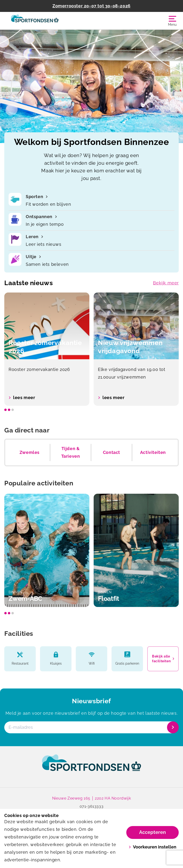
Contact (112, 452)
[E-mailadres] (91, 727)
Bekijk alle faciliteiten (163, 659)
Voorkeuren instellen (153, 847)
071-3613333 (92, 806)
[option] (47, 349)
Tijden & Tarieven (71, 452)
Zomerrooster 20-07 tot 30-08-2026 (91, 6)
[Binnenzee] (48, 21)
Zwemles (30, 452)
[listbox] (91, 349)
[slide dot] (5, 410)
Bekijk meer (166, 283)
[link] (91, 767)
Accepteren (152, 832)
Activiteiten (153, 452)
